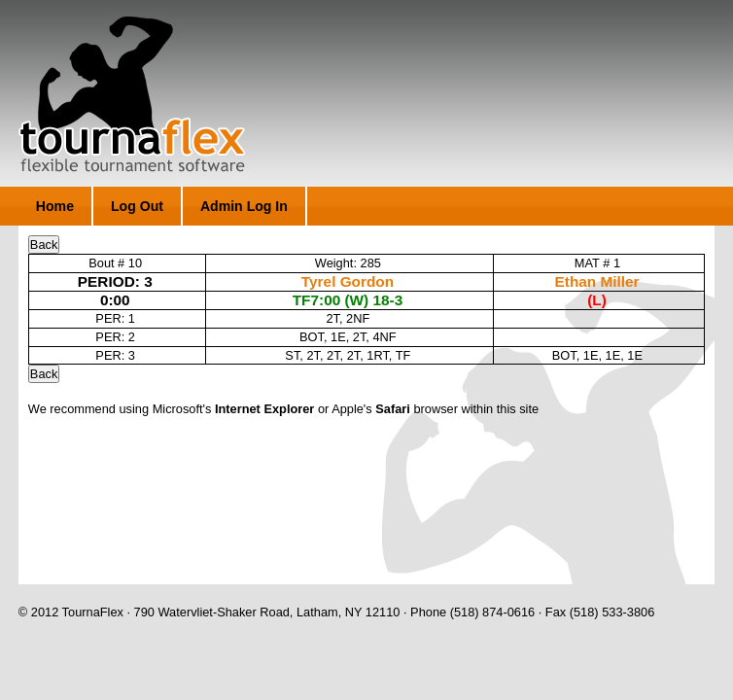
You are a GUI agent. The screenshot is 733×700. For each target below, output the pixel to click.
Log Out (137, 206)
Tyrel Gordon (348, 281)
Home (55, 206)
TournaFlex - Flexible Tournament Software (132, 94)
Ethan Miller (597, 281)
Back (44, 245)
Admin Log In (244, 206)
